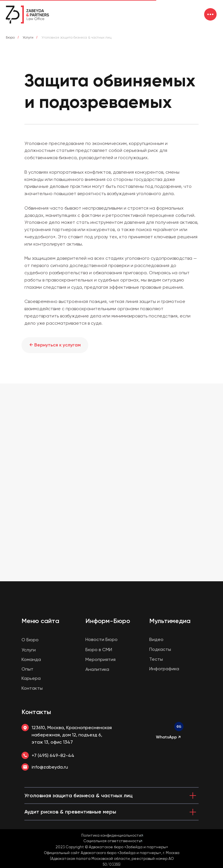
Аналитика (97, 669)
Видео (156, 639)
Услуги (28, 37)
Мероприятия (100, 659)
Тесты (156, 659)
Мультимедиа (170, 621)
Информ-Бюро (108, 621)
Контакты (36, 712)
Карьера (31, 678)
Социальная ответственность (112, 841)
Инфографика (164, 669)
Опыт (27, 669)
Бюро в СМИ (99, 650)
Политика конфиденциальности (111, 835)
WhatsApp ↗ (168, 737)
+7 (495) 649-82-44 (53, 755)
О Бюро (30, 640)
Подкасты (160, 649)
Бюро (10, 37)
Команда (31, 659)
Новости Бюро (101, 639)
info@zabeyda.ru (50, 767)
